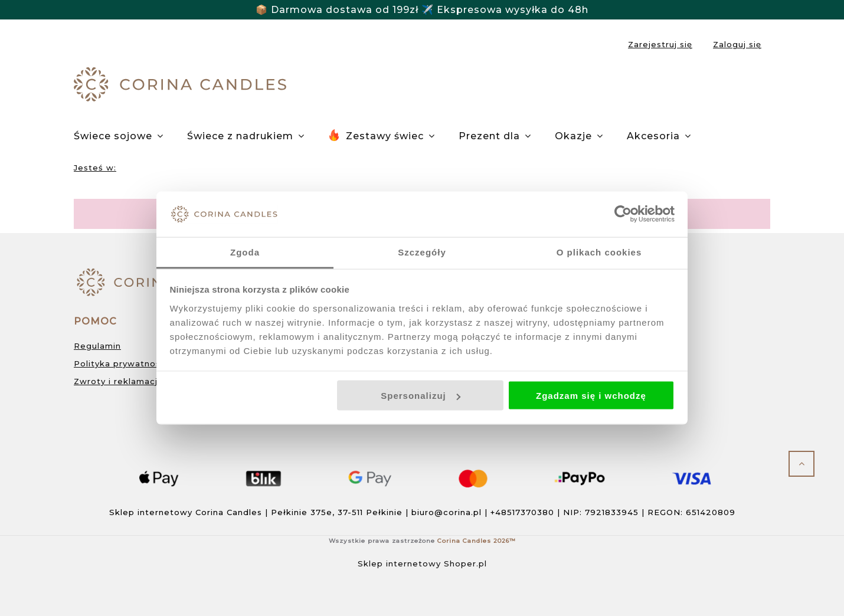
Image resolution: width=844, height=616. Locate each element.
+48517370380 (522, 512)
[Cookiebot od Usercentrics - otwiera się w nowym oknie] (623, 214)
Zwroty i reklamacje (119, 381)
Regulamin (97, 346)
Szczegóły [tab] (422, 252)
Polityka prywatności (121, 363)
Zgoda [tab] (245, 252)
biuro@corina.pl (446, 512)
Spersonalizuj (421, 396)
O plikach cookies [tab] (599, 252)
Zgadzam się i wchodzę (591, 396)
